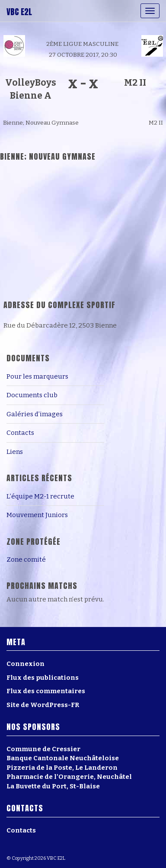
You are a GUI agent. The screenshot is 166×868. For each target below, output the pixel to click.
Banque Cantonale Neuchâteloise (63, 758)
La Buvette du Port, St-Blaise (53, 786)
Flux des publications (43, 678)
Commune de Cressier (43, 749)
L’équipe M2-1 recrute (40, 496)
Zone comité (26, 559)
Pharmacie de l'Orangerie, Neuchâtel (69, 777)
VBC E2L (19, 12)
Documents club (32, 395)
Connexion (26, 664)
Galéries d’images (35, 414)
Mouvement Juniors (37, 515)
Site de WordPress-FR (43, 705)
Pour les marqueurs (37, 376)
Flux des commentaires (46, 691)
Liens (15, 452)
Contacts (20, 433)
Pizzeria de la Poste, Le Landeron (62, 768)
